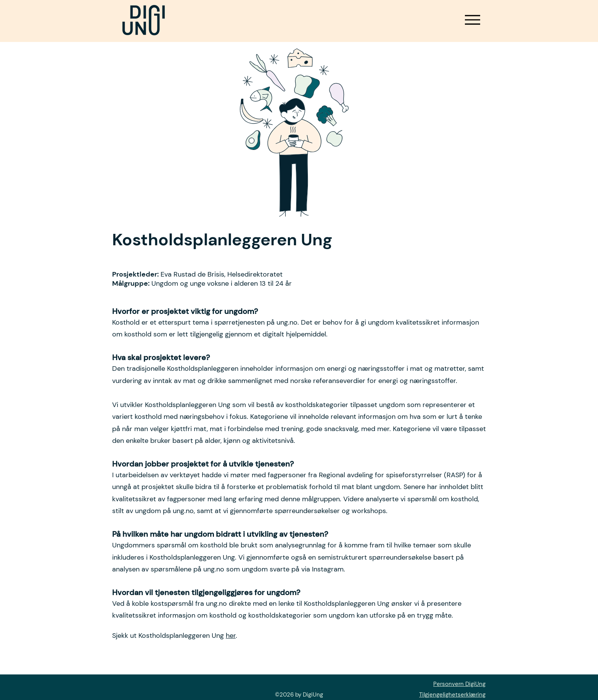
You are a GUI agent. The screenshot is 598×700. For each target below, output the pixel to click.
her (231, 636)
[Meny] (472, 20)
